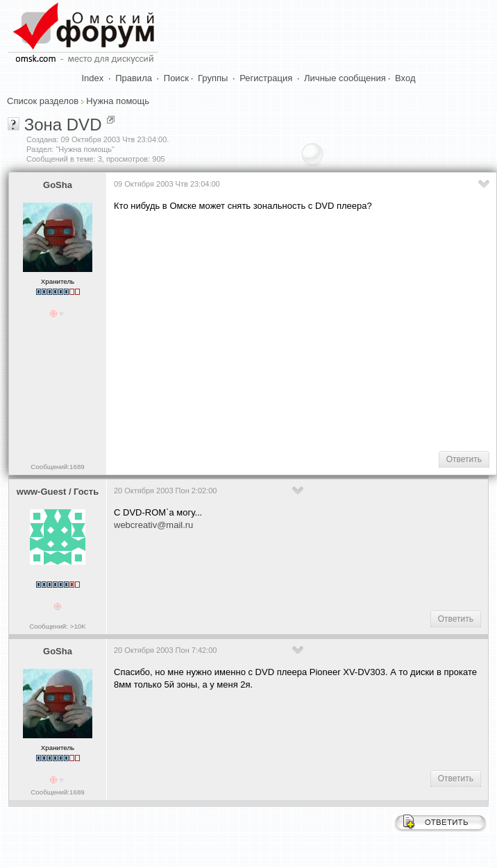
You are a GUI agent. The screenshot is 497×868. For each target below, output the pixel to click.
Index (93, 78)
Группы (213, 78)
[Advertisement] (302, 330)
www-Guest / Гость (58, 492)
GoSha (58, 185)
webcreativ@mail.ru (153, 525)
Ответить (464, 459)
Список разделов (43, 101)
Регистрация (266, 78)
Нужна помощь (118, 101)
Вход (405, 78)
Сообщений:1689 (57, 467)
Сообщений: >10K (58, 626)
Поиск (176, 78)
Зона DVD (63, 125)
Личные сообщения (345, 78)
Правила (134, 78)
